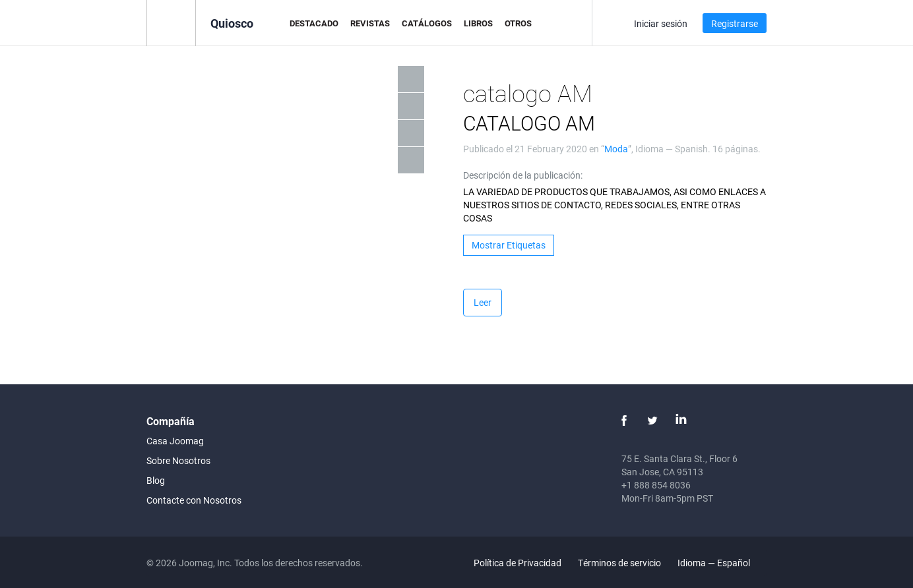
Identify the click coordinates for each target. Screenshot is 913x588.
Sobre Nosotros (178, 460)
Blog (156, 480)
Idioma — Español (721, 563)
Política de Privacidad (518, 563)
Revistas (370, 23)
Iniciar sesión (661, 23)
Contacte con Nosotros (194, 500)
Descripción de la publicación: (523, 175)
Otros (518, 23)
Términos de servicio (619, 563)
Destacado (314, 23)
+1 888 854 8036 (656, 485)
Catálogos (427, 23)
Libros (478, 23)
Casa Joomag (175, 441)
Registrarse (735, 23)
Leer (483, 302)
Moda (616, 149)
